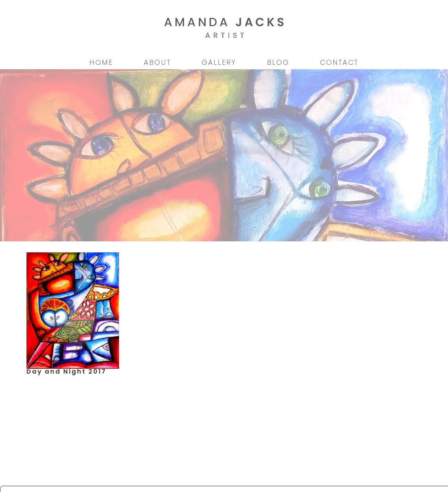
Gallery (219, 62)
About (157, 62)
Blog (278, 62)
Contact (339, 62)
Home (101, 62)
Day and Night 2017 (66, 371)
